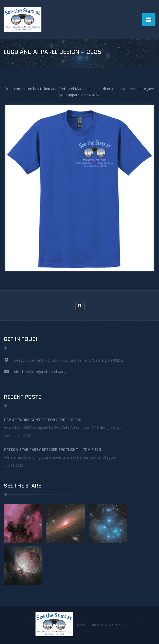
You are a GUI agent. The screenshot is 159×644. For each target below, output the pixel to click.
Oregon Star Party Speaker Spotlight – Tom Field (52, 450)
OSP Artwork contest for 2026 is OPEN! (43, 420)
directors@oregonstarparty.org (40, 372)
